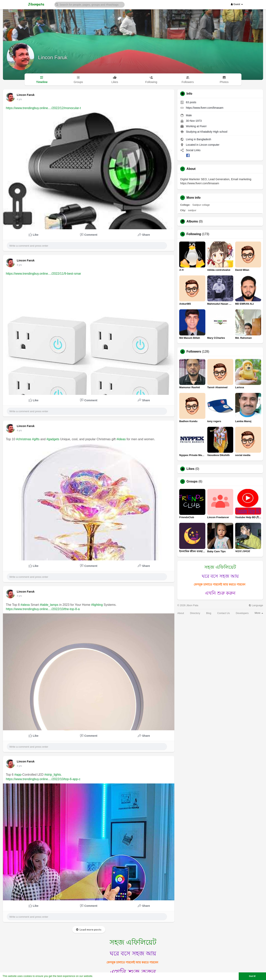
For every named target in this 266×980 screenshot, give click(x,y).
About (181, 613)
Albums (192, 221)
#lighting (97, 605)
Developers (242, 613)
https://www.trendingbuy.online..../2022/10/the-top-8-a (43, 609)
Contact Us (223, 613)
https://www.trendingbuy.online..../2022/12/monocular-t (43, 108)
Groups (192, 482)
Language (256, 605)
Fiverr (203, 126)
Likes (190, 469)
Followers (194, 352)
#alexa (25, 605)
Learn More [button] (101, 976)
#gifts (36, 439)
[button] (90, 4)
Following (194, 234)
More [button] (259, 613)
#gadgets (53, 439)
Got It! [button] (252, 976)
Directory (195, 613)
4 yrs (19, 99)
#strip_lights (53, 775)
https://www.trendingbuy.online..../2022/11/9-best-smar (43, 274)
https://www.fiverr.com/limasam (205, 108)
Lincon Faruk (53, 57)
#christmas (23, 439)
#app (18, 775)
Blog (209, 613)
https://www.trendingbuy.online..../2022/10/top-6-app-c (43, 779)
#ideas (121, 439)
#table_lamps (49, 605)
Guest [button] (237, 4)
